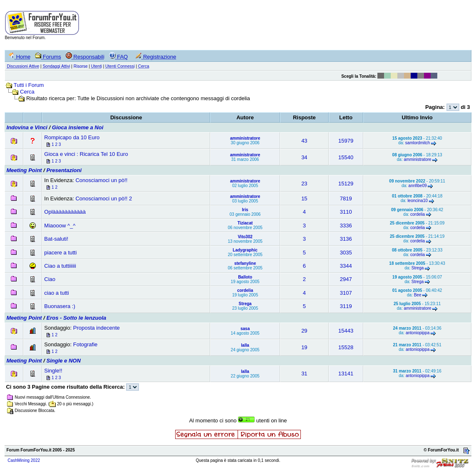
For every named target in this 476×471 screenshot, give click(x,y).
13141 (346, 374)
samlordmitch (418, 143)
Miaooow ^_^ (60, 226)
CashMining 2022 (24, 460)
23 (304, 184)
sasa (245, 329)
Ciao (50, 279)
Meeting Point (24, 170)
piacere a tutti (60, 253)
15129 (346, 184)
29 (304, 331)
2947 (346, 279)
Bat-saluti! (56, 239)
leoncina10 (417, 201)
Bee (418, 295)
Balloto (245, 277)
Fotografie (86, 344)
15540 (346, 157)
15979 (346, 141)
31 (304, 374)
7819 (346, 199)
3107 (346, 293)
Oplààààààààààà (65, 212)
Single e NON (64, 361)
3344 (346, 266)
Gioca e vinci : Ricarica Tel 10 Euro (86, 154)
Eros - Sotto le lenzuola (77, 318)
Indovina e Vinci (27, 127)
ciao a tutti (56, 293)
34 (304, 157)
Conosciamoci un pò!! (101, 180)
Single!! (53, 371)
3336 (346, 226)
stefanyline (245, 263)
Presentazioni (64, 170)
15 (304, 199)
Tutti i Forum (29, 85)
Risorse (81, 66)
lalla (245, 345)
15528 (346, 347)
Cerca (27, 92)
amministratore (245, 138)
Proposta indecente (97, 328)
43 (304, 141)
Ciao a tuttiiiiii (60, 266)
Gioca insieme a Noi (78, 127)
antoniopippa (418, 333)
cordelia (418, 214)
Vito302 (245, 237)
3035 (346, 253)
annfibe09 (418, 186)
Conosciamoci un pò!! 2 (104, 199)
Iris (245, 210)
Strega (418, 268)
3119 (346, 306)
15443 (346, 331)
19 (304, 347)
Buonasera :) (59, 306)
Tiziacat (245, 223)
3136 (346, 239)
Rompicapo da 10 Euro (72, 137)
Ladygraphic (245, 250)
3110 (346, 212)
